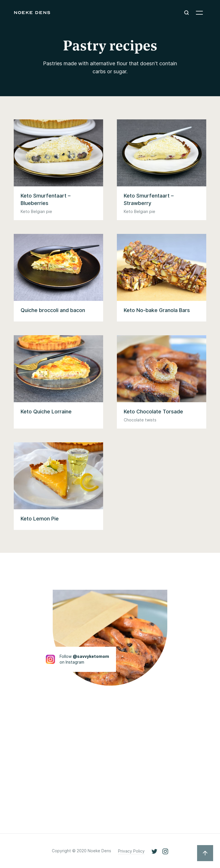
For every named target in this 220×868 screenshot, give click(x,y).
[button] (199, 13)
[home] (32, 13)
